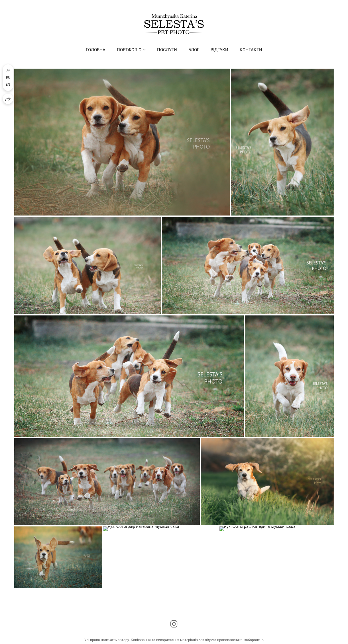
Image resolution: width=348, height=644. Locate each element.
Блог (194, 50)
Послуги (167, 50)
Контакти (251, 50)
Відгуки (219, 50)
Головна (96, 50)
